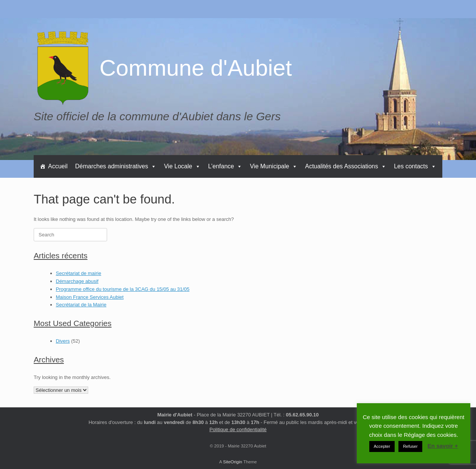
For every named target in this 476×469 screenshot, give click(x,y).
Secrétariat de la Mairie (81, 305)
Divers (63, 341)
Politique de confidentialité (238, 429)
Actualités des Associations (346, 166)
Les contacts (415, 166)
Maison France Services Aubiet (90, 297)
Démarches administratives (116, 166)
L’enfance (225, 166)
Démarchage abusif (77, 281)
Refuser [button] (410, 446)
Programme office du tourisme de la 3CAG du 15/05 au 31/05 (123, 289)
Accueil (58, 166)
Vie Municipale (274, 166)
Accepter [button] (382, 446)
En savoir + (443, 446)
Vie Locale (182, 166)
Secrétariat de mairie (79, 273)
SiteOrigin (233, 462)
